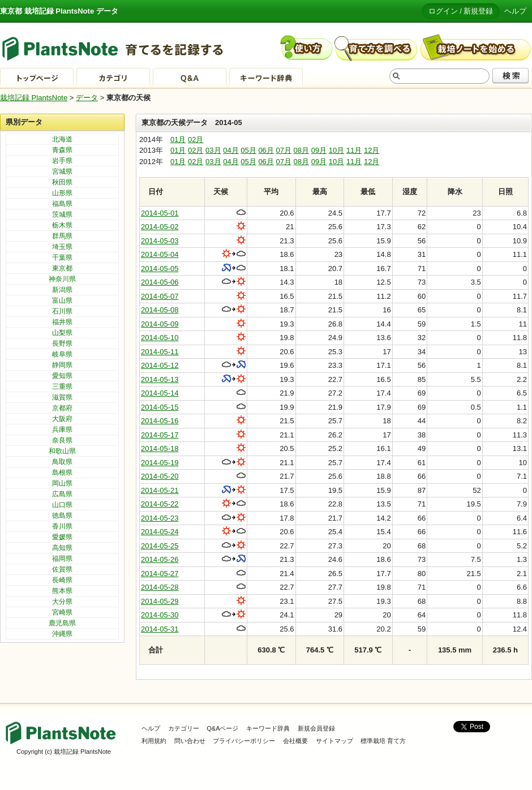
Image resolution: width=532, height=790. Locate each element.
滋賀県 (62, 397)
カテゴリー (184, 728)
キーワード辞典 (268, 728)
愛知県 (62, 376)
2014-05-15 (160, 407)
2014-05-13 (160, 379)
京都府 (62, 408)
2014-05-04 (160, 254)
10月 (336, 150)
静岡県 (62, 365)
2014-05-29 (160, 601)
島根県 (62, 473)
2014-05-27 (160, 574)
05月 (248, 150)
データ (87, 98)
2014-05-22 (160, 504)
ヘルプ (515, 11)
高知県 (62, 548)
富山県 (62, 300)
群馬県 (62, 236)
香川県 (62, 526)
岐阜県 (62, 354)
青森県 (62, 150)
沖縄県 (62, 634)
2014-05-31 (160, 629)
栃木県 (62, 225)
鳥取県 (62, 462)
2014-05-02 (160, 227)
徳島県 (62, 516)
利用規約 (154, 741)
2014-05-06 (160, 282)
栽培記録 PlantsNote (34, 98)
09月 (319, 150)
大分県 (62, 602)
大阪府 (62, 419)
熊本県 (62, 591)
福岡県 (62, 559)
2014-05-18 (160, 448)
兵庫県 (62, 430)
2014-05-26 (160, 559)
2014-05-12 (160, 365)
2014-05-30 (160, 615)
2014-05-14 (160, 393)
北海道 (62, 139)
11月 (354, 150)
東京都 (62, 268)
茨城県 (62, 214)
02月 (196, 139)
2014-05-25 (160, 546)
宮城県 (62, 171)
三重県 (62, 387)
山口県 (62, 505)
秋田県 (62, 182)
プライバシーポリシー (244, 741)
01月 (178, 139)
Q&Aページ (222, 728)
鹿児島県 (62, 623)
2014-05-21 (160, 490)
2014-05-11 (160, 352)
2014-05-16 (160, 421)
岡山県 (62, 483)
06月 (266, 150)
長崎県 (62, 580)
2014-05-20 (160, 476)
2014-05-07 (160, 296)
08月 (301, 150)
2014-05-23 (160, 518)
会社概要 (295, 741)
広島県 (62, 494)
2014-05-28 (160, 587)
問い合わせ (190, 741)
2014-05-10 (160, 338)
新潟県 (62, 290)
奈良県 (62, 440)
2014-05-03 (160, 241)
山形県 (62, 193)
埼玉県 (62, 247)
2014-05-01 (160, 213)
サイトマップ (334, 741)
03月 (213, 150)
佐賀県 (62, 569)
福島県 (62, 204)
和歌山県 (62, 451)
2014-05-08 (160, 310)
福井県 (62, 322)
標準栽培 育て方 (383, 741)
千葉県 (62, 257)
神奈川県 (62, 279)
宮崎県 (62, 612)
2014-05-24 (160, 532)
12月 (372, 150)
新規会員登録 (316, 728)
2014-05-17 (160, 435)
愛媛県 (62, 537)
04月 (231, 150)
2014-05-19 (160, 463)
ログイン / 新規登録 (461, 11)
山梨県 (62, 333)
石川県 (62, 311)
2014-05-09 (160, 324)
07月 (283, 150)
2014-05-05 (160, 269)
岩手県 (62, 161)
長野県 (62, 344)
